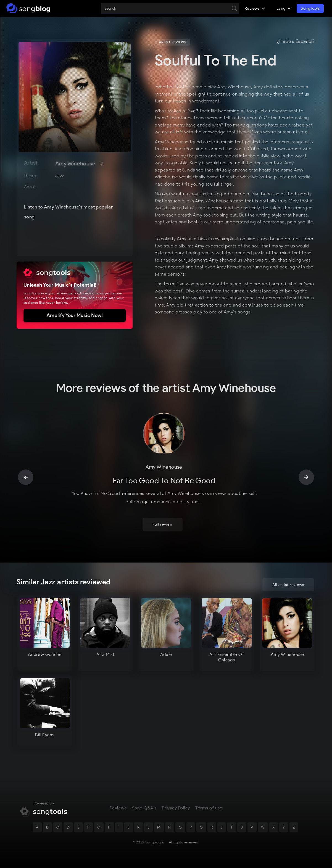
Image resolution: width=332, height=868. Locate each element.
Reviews (118, 811)
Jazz (60, 176)
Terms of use (209, 811)
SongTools (310, 8)
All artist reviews (288, 585)
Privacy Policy (176, 811)
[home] (28, 8)
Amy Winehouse (75, 163)
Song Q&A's (144, 811)
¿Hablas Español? (296, 41)
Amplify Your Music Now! (75, 315)
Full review (163, 527)
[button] (255, 8)
